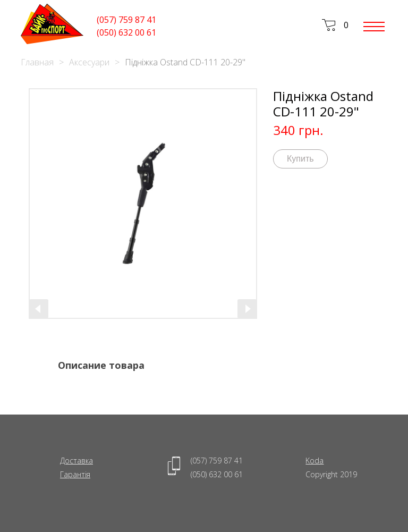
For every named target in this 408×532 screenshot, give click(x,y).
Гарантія (75, 474)
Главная (37, 62)
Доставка (76, 461)
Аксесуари (89, 62)
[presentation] (39, 309)
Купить (300, 159)
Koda (314, 461)
